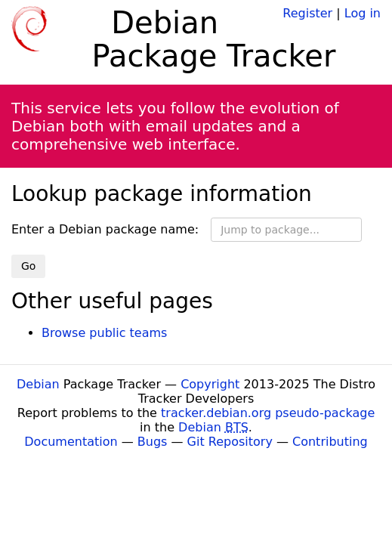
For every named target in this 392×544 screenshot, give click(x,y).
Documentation (71, 442)
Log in (363, 13)
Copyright (210, 384)
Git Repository (230, 442)
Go (28, 266)
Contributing (330, 442)
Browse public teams (104, 333)
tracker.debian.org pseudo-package (268, 413)
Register (307, 13)
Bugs (153, 442)
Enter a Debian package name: (105, 229)
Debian (38, 384)
